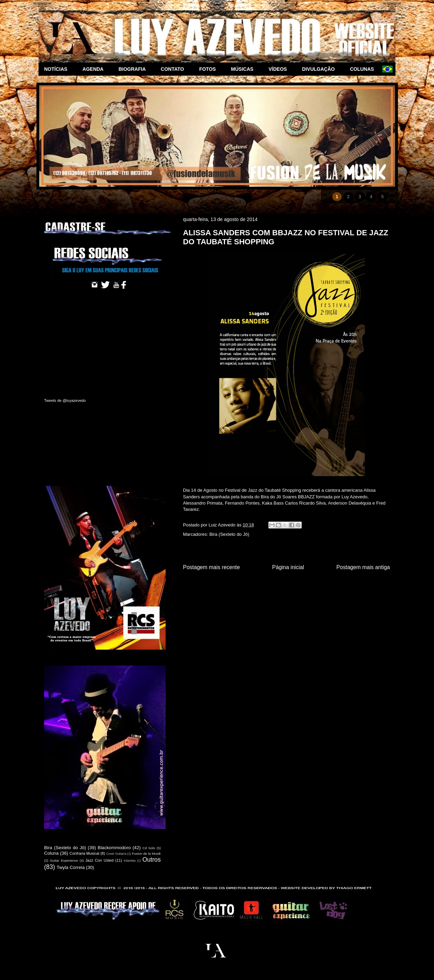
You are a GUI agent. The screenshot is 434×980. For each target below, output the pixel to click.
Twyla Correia (71, 867)
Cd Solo (149, 848)
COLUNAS (363, 69)
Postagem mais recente (211, 567)
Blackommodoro (114, 848)
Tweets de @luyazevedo (65, 400)
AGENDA (95, 69)
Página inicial (288, 567)
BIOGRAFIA (134, 69)
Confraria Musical (84, 853)
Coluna (51, 853)
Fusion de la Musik (146, 854)
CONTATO (174, 69)
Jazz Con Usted (99, 860)
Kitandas (130, 861)
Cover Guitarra (116, 854)
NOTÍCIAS (58, 69)
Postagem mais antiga (363, 567)
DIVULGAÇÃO (320, 69)
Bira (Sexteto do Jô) (229, 534)
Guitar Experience (64, 860)
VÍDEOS (280, 69)
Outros (152, 860)
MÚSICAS (244, 69)
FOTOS (210, 69)
